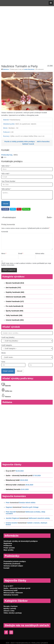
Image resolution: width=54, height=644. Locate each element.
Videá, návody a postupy (13, 613)
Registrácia (8, 543)
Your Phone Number (8, 181)
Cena (3, 362)
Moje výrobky (8, 550)
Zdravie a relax (9, 611)
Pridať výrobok (9, 548)
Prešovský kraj (7, 155)
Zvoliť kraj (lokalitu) (8, 337)
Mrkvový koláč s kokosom (15, 485)
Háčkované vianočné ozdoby (39, 518)
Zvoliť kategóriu (7, 345)
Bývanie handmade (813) (15, 283)
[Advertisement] (27, 34)
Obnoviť (20, 371)
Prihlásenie (8, 546)
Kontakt (6, 568)
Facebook (5, 209)
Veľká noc (7, 391)
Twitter (13, 209)
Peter (8, 503)
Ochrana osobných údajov (13, 566)
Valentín (6, 386)
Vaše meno (6, 166)
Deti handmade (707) (13, 288)
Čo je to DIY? (11, 471)
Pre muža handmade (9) (14, 306)
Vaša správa (6, 189)
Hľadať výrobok (8, 371)
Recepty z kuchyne (11, 606)
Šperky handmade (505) (14, 311)
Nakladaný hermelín (13, 489)
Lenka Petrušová (29, 69)
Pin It (19, 209)
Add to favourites (43, 142)
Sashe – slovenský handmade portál (19, 476)
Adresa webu (40, 253)
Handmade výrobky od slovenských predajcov (21, 541)
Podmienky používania (12, 564)
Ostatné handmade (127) (15, 301)
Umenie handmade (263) (15, 320)
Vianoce (6, 397)
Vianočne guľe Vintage (30, 507)
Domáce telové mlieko (27, 503)
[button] (51, 3)
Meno (4, 253)
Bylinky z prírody (10, 608)
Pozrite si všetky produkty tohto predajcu (20, 142)
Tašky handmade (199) (14, 315)
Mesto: (4, 353)
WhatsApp (26, 209)
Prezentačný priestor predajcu (15, 561)
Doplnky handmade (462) (15, 292)
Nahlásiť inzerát (28, 144)
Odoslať (6, 204)
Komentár (5, 232)
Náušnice (6, 69)
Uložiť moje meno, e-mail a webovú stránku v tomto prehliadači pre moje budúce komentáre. (26, 264)
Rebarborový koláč (13, 480)
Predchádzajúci (9, 217)
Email (21, 253)
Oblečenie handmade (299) (16, 297)
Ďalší (49, 217)
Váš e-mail (6, 174)
